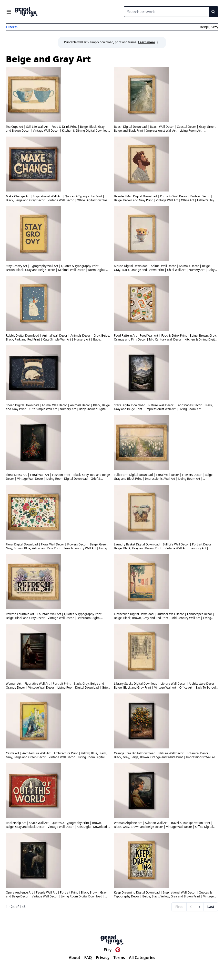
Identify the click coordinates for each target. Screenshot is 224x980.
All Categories (142, 958)
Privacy (102, 958)
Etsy (108, 950)
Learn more (149, 42)
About (75, 958)
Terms (119, 958)
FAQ (88, 958)
